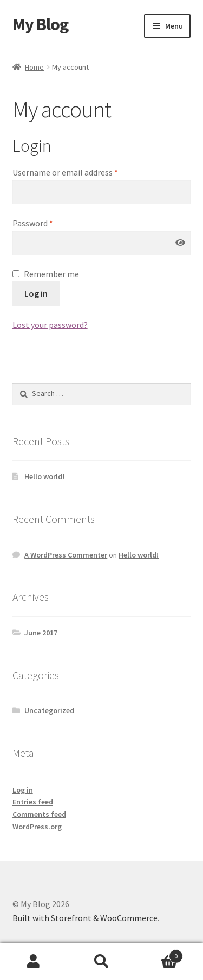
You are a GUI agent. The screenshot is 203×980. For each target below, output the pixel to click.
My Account (34, 962)
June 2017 (41, 633)
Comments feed (39, 814)
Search (101, 962)
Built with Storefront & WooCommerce (85, 918)
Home (34, 67)
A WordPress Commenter (66, 555)
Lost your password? (50, 325)
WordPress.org (37, 827)
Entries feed (33, 802)
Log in (36, 293)
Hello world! (44, 476)
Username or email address (65, 172)
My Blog (40, 24)
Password (33, 223)
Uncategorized (49, 710)
